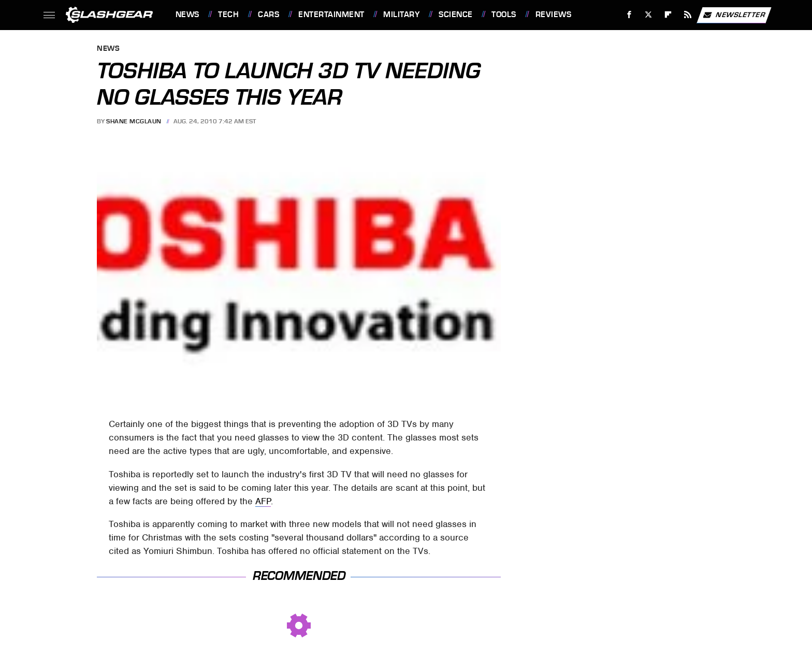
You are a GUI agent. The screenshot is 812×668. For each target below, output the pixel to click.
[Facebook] (629, 15)
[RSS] (687, 15)
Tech (228, 15)
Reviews (554, 15)
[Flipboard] (668, 15)
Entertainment (331, 15)
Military (401, 15)
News (187, 15)
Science (456, 15)
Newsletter (734, 15)
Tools (504, 15)
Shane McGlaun (134, 121)
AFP (263, 501)
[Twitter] (649, 15)
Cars (269, 15)
